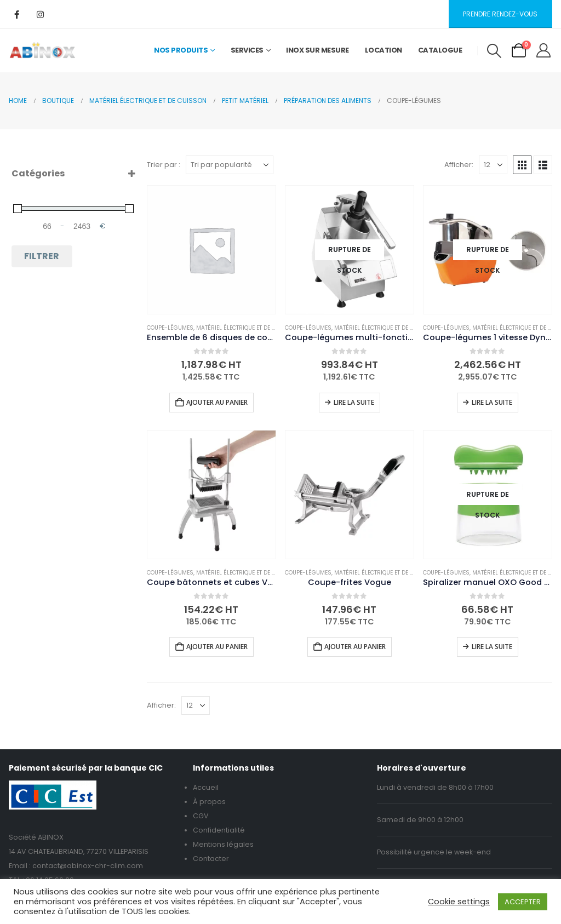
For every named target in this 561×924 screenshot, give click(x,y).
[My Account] (544, 50)
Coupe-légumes (170, 328)
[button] (494, 51)
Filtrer (42, 256)
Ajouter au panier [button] (217, 402)
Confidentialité (219, 830)
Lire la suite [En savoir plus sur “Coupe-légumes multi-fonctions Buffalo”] (354, 402)
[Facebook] (16, 14)
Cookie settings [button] (459, 902)
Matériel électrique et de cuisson (247, 328)
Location (383, 50)
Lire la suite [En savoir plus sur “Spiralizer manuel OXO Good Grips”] (492, 647)
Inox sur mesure (317, 50)
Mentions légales (223, 844)
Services (247, 50)
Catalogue (440, 50)
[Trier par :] (230, 165)
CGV (201, 816)
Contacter (211, 859)
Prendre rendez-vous (500, 14)
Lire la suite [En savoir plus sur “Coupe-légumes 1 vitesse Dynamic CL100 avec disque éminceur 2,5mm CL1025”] (492, 402)
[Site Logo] (42, 50)
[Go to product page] (211, 250)
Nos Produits (181, 50)
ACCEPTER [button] (523, 902)
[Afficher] (493, 165)
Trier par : (164, 165)
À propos (209, 802)
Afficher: (459, 165)
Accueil (206, 787)
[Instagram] (40, 14)
